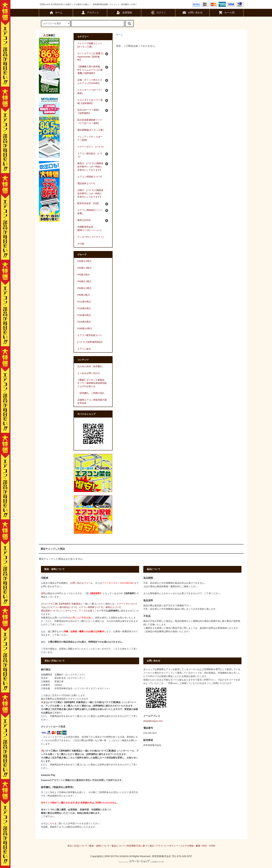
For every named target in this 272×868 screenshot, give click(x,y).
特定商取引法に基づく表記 (140, 846)
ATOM (212, 846)
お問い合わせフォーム (82, 583)
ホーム (56, 12)
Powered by (141, 862)
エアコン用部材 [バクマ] (91, 607)
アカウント (90, 12)
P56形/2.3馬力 (84, 281)
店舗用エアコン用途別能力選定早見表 (92, 402)
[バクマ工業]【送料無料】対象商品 (63, 604)
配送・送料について (99, 846)
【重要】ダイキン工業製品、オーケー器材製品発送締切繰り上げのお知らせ (92, 383)
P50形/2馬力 (84, 275)
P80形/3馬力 (84, 295)
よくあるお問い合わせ (89, 373)
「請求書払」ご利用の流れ (91, 393)
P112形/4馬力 (84, 302)
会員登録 (124, 12)
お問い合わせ (192, 12)
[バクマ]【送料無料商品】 (90, 342)
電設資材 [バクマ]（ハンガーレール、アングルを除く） (69, 611)
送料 (43, 593)
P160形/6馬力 (84, 315)
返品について (118, 846)
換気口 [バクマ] (113, 607)
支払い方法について (77, 846)
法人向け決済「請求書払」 (91, 366)
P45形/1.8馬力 (84, 268)
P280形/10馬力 (85, 329)
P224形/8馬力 (84, 322)
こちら (51, 824)
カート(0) (226, 12)
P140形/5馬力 (84, 308)
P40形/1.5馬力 (84, 261)
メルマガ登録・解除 (190, 846)
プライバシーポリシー (167, 846)
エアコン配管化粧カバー (90, 335)
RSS (205, 846)
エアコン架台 (84, 349)
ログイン (158, 12)
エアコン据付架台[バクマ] (63, 607)
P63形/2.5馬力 (84, 288)
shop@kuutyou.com (153, 721)
